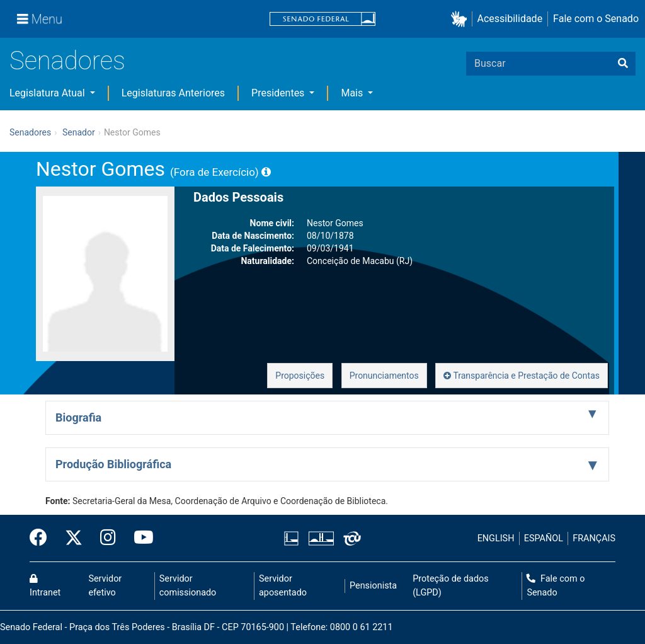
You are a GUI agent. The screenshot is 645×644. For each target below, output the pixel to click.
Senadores (67, 61)
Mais (353, 93)
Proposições (300, 376)
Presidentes (279, 93)
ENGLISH (496, 538)
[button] (461, 19)
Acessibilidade (510, 19)
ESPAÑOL (544, 538)
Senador (79, 132)
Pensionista (373, 586)
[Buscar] (623, 64)
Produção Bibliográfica (113, 464)
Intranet (45, 586)
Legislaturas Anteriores (173, 93)
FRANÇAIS (594, 538)
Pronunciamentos (384, 376)
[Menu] (40, 19)
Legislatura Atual (49, 93)
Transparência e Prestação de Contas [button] (522, 376)
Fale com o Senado (596, 19)
